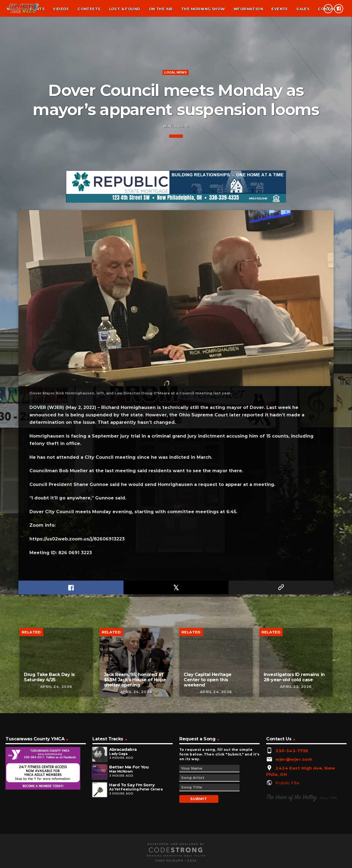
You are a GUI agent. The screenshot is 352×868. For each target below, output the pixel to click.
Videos (61, 9)
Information (248, 9)
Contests (89, 9)
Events (280, 9)
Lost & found (125, 9)
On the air (161, 9)
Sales (303, 9)
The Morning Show (203, 9)
